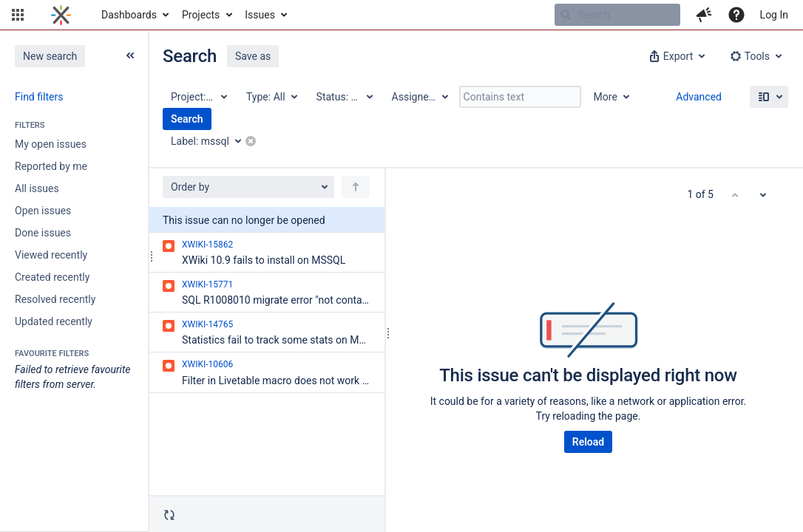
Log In (774, 15)
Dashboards (129, 15)
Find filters (39, 97)
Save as (253, 56)
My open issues (51, 144)
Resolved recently (55, 299)
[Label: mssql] (211, 141)
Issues (260, 15)
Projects (201, 15)
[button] (18, 15)
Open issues (43, 211)
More (606, 97)
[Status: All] (344, 97)
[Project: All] (198, 97)
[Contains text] (520, 97)
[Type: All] (271, 97)
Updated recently (54, 321)
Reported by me (51, 166)
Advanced (699, 97)
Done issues (43, 233)
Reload (588, 442)
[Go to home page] (61, 15)
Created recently (52, 277)
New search (50, 56)
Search (187, 119)
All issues (37, 188)
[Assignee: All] (419, 97)
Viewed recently (51, 255)
